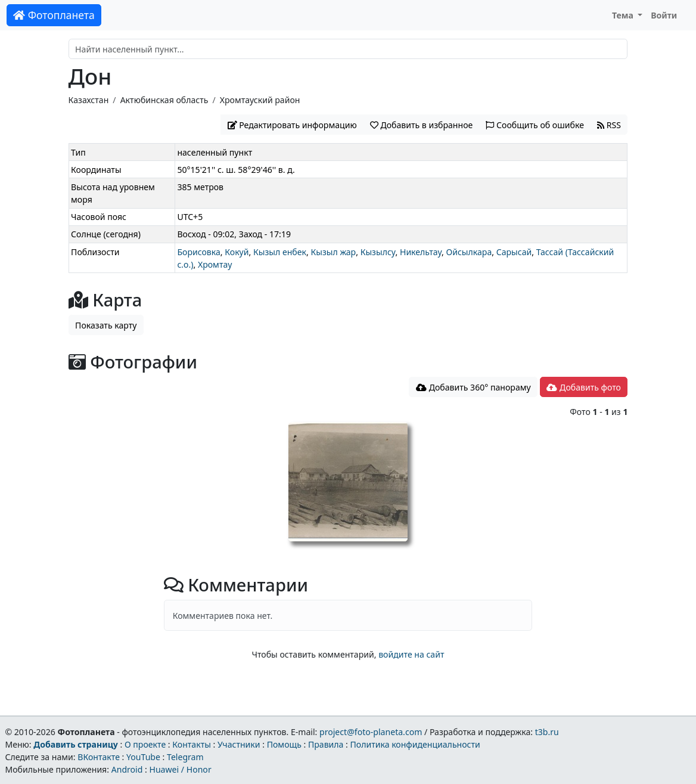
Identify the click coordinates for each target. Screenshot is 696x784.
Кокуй (237, 252)
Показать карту (106, 325)
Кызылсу (378, 252)
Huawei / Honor (180, 769)
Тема (624, 15)
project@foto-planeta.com (371, 732)
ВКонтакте (99, 757)
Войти (664, 15)
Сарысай (514, 252)
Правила (326, 744)
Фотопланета (54, 15)
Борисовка (198, 252)
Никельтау (421, 252)
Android (127, 769)
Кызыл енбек (280, 252)
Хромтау (215, 264)
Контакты (192, 744)
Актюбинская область (164, 100)
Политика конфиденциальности (415, 744)
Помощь (284, 744)
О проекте (145, 744)
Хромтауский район (260, 100)
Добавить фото (583, 387)
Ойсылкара (469, 252)
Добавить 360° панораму (473, 387)
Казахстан (89, 100)
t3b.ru (547, 732)
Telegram (185, 757)
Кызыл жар (333, 252)
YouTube (143, 757)
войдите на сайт (411, 654)
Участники (239, 744)
